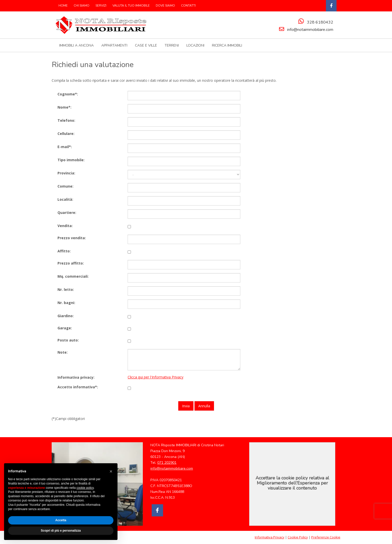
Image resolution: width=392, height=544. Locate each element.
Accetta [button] (61, 520)
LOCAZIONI (195, 45)
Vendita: (65, 225)
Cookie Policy (298, 537)
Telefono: (66, 120)
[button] (111, 471)
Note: (63, 352)
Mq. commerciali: (73, 276)
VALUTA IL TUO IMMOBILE (131, 6)
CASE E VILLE (146, 45)
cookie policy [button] (85, 488)
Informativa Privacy (270, 537)
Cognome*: (68, 94)
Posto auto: (68, 340)
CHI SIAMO (82, 6)
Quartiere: (67, 212)
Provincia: (66, 173)
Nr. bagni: (66, 302)
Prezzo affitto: (71, 263)
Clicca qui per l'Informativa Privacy (155, 377)
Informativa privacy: (76, 377)
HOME (63, 6)
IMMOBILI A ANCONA (76, 45)
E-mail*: (65, 146)
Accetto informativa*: (78, 387)
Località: (65, 199)
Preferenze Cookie (326, 537)
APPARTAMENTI (114, 45)
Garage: (65, 328)
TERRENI (172, 45)
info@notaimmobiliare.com (310, 30)
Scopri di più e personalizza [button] (61, 531)
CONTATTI (188, 6)
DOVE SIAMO (165, 6)
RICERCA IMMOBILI (227, 45)
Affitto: (64, 251)
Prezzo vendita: (72, 238)
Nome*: (64, 107)
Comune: (65, 186)
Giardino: (66, 316)
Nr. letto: (66, 289)
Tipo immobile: (71, 160)
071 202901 (167, 463)
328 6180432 (320, 22)
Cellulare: (66, 133)
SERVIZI (101, 6)
